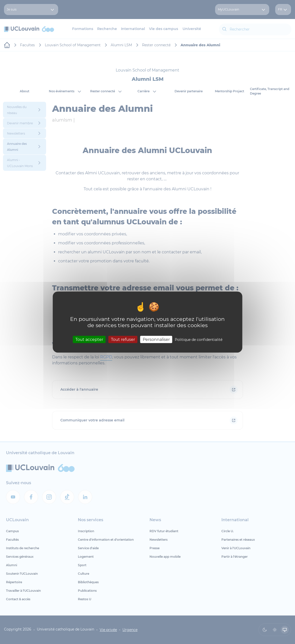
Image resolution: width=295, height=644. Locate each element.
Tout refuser (123, 340)
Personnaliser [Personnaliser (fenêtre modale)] (156, 340)
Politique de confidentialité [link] (199, 340)
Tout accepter (89, 340)
